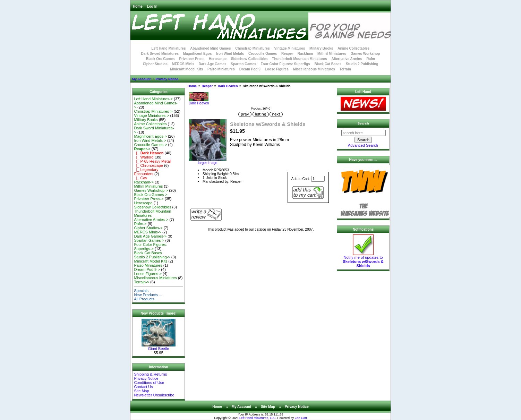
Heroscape (218, 59)
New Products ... (148, 295)
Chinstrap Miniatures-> (153, 111)
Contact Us (143, 387)
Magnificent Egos (198, 54)
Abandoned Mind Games (210, 48)
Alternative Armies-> (151, 220)
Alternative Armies (347, 59)
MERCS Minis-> (148, 232)
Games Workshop (365, 54)
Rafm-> (140, 224)
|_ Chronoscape (148, 165)
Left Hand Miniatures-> (153, 99)
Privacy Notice (167, 79)
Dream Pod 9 (250, 69)
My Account (141, 79)
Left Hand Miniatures (169, 48)
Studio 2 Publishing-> (152, 257)
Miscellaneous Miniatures (314, 69)
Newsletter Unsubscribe (154, 395)
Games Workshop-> (151, 190)
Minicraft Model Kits (186, 69)
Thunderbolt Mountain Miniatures (299, 59)
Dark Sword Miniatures (160, 54)
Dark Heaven (228, 86)
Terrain (345, 69)
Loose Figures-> (148, 274)
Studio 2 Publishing (362, 64)
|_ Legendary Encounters (146, 172)
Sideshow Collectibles (249, 59)
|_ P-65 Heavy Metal (152, 161)
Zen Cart (301, 418)
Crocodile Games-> (150, 145)
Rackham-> (144, 182)
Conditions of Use (149, 383)
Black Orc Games (160, 59)
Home (138, 6)
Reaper (207, 86)
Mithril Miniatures (332, 54)
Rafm (371, 59)
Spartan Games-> (149, 240)
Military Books (321, 48)
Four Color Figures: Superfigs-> (150, 247)
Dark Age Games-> (150, 236)
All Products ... (146, 299)
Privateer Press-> (149, 199)
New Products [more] (158, 313)
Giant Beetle (159, 347)
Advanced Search (363, 145)
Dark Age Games (213, 64)
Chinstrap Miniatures (252, 48)
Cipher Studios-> (148, 228)
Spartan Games (243, 64)
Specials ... (143, 291)
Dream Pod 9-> (147, 269)
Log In (152, 6)
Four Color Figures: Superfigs (285, 64)
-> (142, 149)
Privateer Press (192, 59)
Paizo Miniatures (221, 69)
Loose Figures (277, 69)
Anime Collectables (353, 48)
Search (363, 123)
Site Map (141, 391)
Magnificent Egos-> (150, 136)
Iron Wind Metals (230, 54)
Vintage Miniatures (290, 48)
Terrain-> (142, 282)
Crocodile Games (263, 54)
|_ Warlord (144, 157)
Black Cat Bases (328, 64)
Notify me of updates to (363, 260)
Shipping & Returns (150, 374)
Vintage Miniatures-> (151, 115)
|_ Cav (140, 178)
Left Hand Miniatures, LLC (258, 418)
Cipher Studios (155, 64)
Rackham (305, 54)
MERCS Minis (183, 64)
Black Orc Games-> (151, 195)
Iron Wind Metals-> (150, 140)
